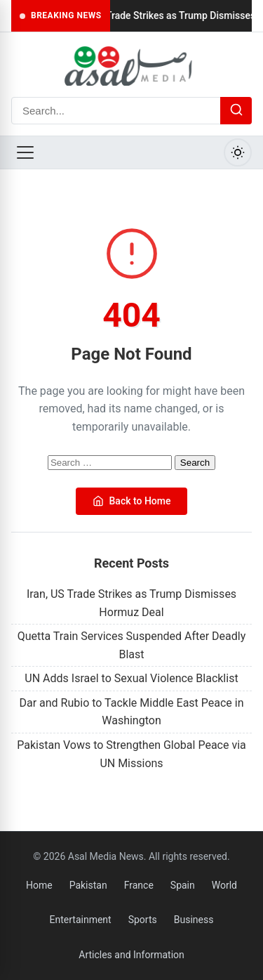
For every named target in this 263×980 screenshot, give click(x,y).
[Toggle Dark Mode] (238, 152)
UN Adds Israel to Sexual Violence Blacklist (131, 678)
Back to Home (132, 501)
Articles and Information (131, 955)
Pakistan (88, 885)
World (224, 885)
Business (194, 920)
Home (39, 885)
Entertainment (81, 920)
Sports (143, 920)
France (139, 885)
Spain (183, 885)
